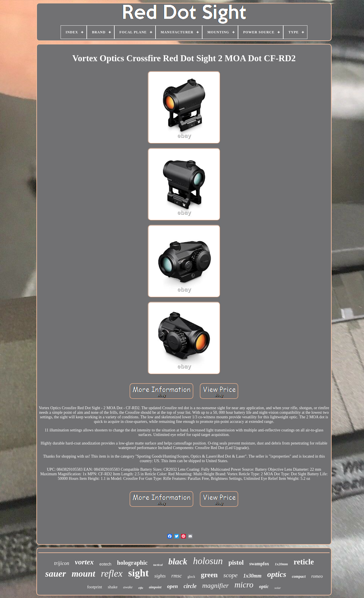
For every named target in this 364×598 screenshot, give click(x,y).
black (178, 561)
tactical (158, 565)
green (209, 575)
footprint (95, 587)
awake (128, 587)
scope (230, 575)
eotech (106, 564)
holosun (208, 561)
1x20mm (281, 564)
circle (190, 586)
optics (277, 574)
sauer (56, 574)
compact (299, 577)
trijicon (62, 563)
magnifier (215, 585)
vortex (84, 562)
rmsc (177, 576)
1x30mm (252, 576)
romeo (317, 576)
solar (278, 588)
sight (138, 573)
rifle (141, 588)
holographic (132, 563)
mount (83, 574)
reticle (304, 562)
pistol (236, 563)
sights (160, 576)
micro (244, 585)
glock (191, 577)
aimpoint (155, 587)
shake (113, 587)
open (173, 586)
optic (264, 586)
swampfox (259, 564)
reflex (112, 573)
